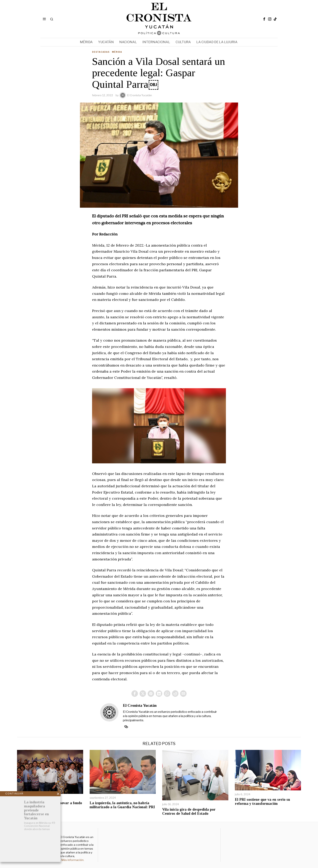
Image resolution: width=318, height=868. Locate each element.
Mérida (117, 52)
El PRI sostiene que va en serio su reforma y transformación (262, 802)
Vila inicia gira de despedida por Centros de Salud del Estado (189, 812)
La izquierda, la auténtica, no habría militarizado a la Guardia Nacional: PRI (122, 805)
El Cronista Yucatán (136, 95)
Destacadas (101, 52)
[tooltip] (264, 19)
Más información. (73, 860)
